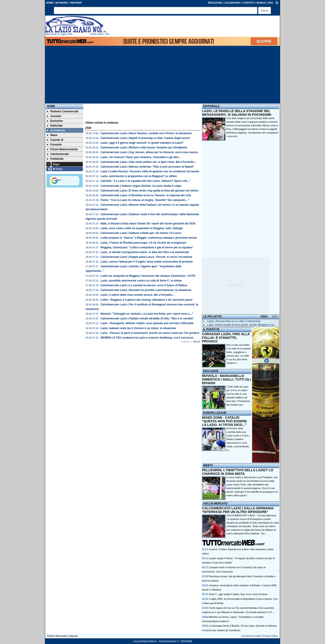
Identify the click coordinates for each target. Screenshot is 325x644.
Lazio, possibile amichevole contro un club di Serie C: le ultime (141, 281)
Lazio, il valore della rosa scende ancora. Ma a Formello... (138, 295)
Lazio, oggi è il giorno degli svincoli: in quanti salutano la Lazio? (142, 143)
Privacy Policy (270, 636)
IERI (275, 316)
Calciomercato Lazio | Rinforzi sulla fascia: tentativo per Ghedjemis (144, 148)
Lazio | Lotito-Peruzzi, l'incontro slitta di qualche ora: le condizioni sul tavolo (150, 171)
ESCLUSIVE (211, 371)
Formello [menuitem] (54, 145)
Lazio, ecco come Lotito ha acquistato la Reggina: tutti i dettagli (142, 228)
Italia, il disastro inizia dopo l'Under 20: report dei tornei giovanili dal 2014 (148, 224)
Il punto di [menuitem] (55, 140)
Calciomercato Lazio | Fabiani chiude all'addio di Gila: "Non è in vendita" (147, 319)
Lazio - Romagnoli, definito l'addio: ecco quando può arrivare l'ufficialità (147, 323)
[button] (265, 10)
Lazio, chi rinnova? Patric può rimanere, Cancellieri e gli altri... (141, 157)
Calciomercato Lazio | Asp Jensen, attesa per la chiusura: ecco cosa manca (149, 152)
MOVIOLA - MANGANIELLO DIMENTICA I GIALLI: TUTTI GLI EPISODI (226, 379)
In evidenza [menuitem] (56, 130)
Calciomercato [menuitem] (58, 154)
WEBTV (208, 465)
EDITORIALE (211, 106)
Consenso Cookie (251, 636)
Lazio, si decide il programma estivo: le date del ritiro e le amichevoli (145, 252)
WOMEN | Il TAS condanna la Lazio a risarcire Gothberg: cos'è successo (147, 338)
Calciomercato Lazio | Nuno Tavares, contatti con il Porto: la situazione (146, 133)
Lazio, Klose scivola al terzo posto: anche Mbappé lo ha (241, 325)
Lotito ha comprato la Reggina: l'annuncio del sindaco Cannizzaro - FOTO (148, 276)
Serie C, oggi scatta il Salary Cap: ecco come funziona (238, 594)
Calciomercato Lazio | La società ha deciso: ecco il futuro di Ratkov (144, 285)
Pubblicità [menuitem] (55, 159)
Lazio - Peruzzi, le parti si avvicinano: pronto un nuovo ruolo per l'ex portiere (150, 333)
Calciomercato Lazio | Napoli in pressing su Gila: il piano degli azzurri (145, 138)
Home (51, 106)
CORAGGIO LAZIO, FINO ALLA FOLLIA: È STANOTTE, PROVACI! (226, 338)
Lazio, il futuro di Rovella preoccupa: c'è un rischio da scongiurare (144, 243)
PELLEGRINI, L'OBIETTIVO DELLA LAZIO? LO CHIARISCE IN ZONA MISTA (238, 472)
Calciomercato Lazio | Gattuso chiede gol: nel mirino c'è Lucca (141, 233)
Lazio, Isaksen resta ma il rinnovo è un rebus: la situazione (138, 328)
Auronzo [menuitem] (54, 116)
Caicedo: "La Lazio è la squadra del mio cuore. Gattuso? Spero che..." (146, 181)
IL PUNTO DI (211, 329)
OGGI (264, 316)
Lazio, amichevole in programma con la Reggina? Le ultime (139, 176)
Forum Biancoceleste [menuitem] (62, 149)
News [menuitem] (52, 135)
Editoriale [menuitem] (55, 126)
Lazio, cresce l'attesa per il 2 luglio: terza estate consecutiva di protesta (147, 262)
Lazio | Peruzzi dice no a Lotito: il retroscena (234, 321)
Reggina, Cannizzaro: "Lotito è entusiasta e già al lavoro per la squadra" (147, 247)
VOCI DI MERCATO (215, 503)
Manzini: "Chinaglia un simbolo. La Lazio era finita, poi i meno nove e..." (147, 314)
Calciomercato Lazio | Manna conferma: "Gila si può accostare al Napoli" (147, 167)
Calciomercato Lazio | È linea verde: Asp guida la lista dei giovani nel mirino (150, 191)
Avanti (197, 342)
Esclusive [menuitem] (55, 121)
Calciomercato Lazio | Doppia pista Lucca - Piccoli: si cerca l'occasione (146, 257)
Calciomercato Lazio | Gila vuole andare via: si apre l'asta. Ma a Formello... (149, 162)
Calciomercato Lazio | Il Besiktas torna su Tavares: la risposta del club (146, 195)
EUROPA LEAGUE (215, 413)
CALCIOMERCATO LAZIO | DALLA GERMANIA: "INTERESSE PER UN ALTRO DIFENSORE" (238, 510)
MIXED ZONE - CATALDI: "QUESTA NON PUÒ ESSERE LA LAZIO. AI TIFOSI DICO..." (224, 421)
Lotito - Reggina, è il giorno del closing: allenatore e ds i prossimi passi (147, 300)
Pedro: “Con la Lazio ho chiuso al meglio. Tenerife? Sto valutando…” (145, 200)
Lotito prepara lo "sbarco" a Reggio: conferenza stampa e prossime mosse (149, 238)
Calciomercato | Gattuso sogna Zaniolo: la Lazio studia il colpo (141, 186)
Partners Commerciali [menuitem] (63, 111)
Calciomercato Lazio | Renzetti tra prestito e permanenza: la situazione (146, 290)
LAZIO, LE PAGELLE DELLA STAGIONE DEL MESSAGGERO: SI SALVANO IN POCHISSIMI (237, 113)
